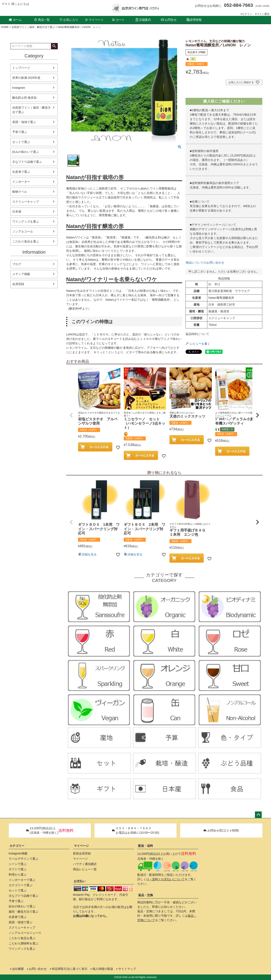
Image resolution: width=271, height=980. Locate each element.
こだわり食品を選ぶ (26, 241)
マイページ (94, 20)
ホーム (15, 20)
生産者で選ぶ (21, 172)
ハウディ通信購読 (85, 864)
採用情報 (194, 20)
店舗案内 (143, 20)
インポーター (21, 182)
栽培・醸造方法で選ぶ (23, 912)
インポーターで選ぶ (22, 880)
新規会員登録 (82, 853)
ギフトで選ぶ (18, 869)
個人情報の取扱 (103, 969)
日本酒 (17, 212)
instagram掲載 (18, 853)
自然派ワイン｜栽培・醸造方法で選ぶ (33, 27)
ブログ (17, 264)
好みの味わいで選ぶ (26, 152)
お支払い (80, 881)
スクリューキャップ (26, 202)
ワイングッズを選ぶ (26, 221)
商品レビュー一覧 (85, 869)
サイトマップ (127, 969)
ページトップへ (258, 815)
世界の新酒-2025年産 (26, 78)
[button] (71, 415)
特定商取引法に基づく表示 (70, 969)
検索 (54, 46)
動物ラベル (20, 192)
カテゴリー (17, 846)
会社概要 (18, 969)
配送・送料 (146, 846)
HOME (5, 27)
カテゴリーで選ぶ (21, 885)
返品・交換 (146, 895)
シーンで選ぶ (18, 864)
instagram (19, 88)
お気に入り (69, 20)
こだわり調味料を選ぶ (23, 943)
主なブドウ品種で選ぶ (27, 162)
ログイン (247, 14)
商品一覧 (42, 20)
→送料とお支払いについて (167, 879)
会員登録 (18, 284)
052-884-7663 (239, 5)
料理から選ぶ (18, 875)
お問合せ (169, 20)
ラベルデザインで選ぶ (23, 859)
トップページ (21, 68)
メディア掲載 (21, 274)
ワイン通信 (263, 14)
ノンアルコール (23, 231)
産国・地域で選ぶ (24, 122)
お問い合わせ (38, 969)
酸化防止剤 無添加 (25, 98)
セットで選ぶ (21, 142)
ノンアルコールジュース (25, 933)
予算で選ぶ (20, 132)
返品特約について (197, 334)
